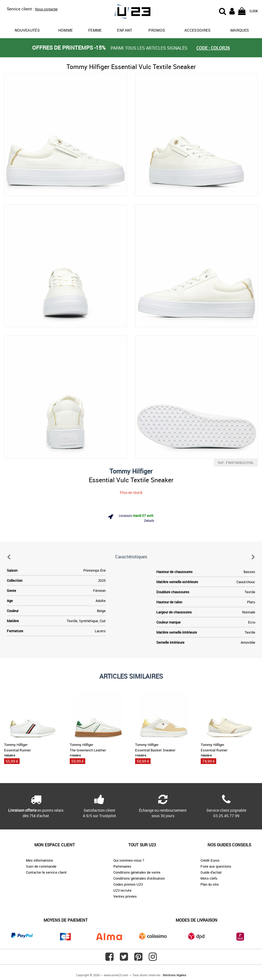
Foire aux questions (216, 866)
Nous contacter (46, 9)
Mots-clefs (209, 878)
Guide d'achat (211, 872)
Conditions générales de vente (137, 872)
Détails (149, 520)
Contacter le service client (46, 872)
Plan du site (210, 884)
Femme (95, 30)
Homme (66, 30)
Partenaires (122, 866)
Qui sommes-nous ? (129, 860)
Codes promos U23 (128, 884)
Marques (240, 30)
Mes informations (39, 860)
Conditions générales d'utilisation (139, 878)
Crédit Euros (210, 860)
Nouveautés (27, 30)
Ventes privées (125, 896)
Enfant (125, 30)
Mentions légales (175, 975)
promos (157, 30)
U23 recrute (122, 890)
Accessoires (198, 30)
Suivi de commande (41, 866)
